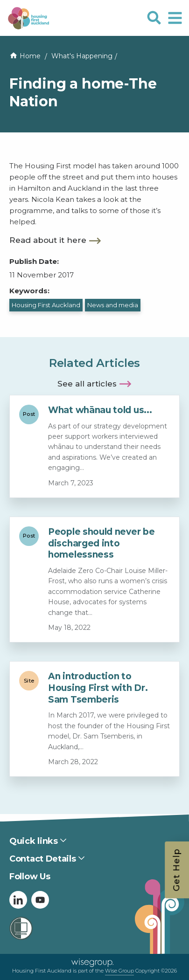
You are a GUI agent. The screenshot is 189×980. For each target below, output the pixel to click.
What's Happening (82, 56)
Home (30, 56)
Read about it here (48, 240)
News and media (113, 305)
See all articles (87, 384)
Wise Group (119, 971)
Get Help (176, 870)
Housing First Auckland (46, 305)
